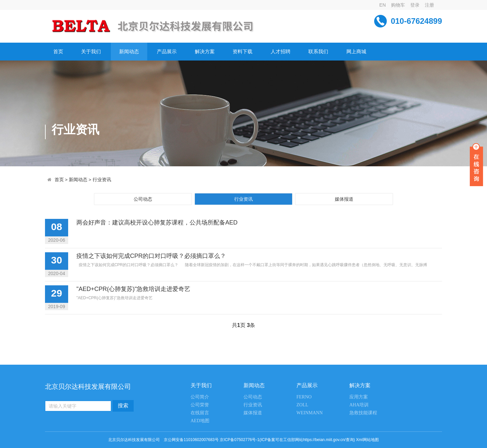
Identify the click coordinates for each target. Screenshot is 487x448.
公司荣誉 (200, 405)
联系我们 (318, 51)
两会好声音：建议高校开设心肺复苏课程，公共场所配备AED (157, 223)
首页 (58, 51)
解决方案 (205, 51)
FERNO (304, 397)
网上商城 (356, 51)
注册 (429, 5)
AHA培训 (359, 405)
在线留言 (200, 413)
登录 (415, 5)
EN (383, 5)
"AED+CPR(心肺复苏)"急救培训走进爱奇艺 (133, 289)
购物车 (398, 5)
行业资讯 (102, 180)
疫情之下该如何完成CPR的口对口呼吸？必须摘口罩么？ (151, 256)
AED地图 (200, 421)
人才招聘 (281, 51)
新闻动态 (129, 51)
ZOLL (302, 405)
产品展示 (167, 51)
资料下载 (243, 51)
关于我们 (91, 51)
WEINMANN (310, 413)
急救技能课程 (363, 413)
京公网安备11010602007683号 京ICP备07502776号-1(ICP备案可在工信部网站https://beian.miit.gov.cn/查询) (259, 440)
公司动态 (143, 199)
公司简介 (200, 397)
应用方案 (359, 397)
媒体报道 (344, 199)
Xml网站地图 (367, 440)
